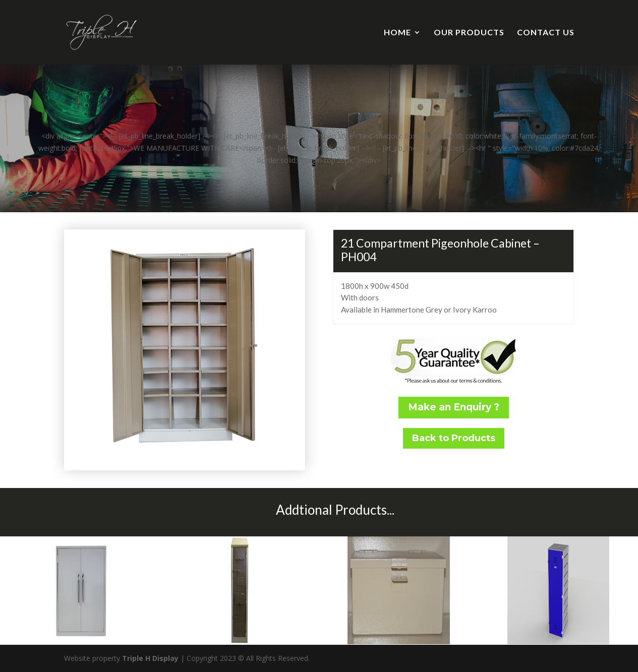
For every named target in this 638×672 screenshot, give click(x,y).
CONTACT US (546, 33)
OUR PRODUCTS (469, 33)
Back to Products (454, 438)
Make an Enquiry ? (454, 407)
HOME (397, 33)
